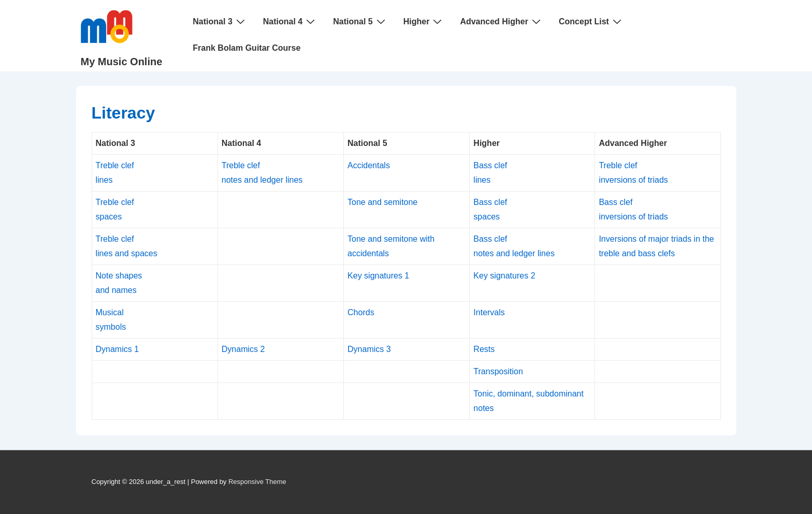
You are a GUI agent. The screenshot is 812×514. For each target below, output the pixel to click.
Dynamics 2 (243, 349)
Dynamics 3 (369, 349)
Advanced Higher (502, 21)
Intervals (489, 312)
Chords (361, 312)
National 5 (360, 21)
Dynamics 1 (118, 349)
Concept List (591, 21)
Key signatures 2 (504, 276)
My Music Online (122, 62)
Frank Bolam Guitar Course (247, 48)
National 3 (220, 21)
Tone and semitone (382, 202)
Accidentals (369, 165)
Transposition (498, 371)
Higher (424, 21)
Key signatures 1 (378, 276)
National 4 (290, 21)
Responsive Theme (257, 482)
